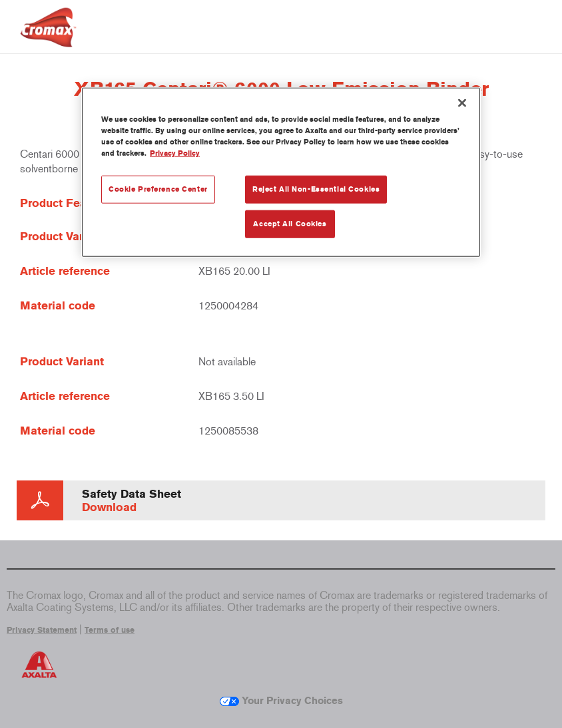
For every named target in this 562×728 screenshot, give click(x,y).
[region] (281, 172)
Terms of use (110, 630)
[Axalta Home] (48, 38)
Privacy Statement (42, 630)
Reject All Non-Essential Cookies (316, 189)
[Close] (462, 103)
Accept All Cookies (290, 224)
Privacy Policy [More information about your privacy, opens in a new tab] (175, 153)
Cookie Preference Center (158, 189)
